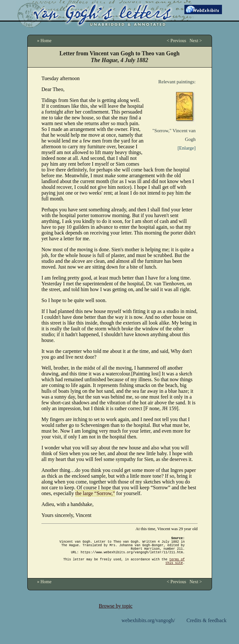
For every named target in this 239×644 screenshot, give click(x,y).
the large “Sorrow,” (95, 493)
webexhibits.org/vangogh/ (148, 628)
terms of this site (175, 568)
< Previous (176, 41)
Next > (196, 41)
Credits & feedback (207, 628)
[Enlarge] (187, 148)
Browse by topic (116, 614)
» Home (44, 41)
